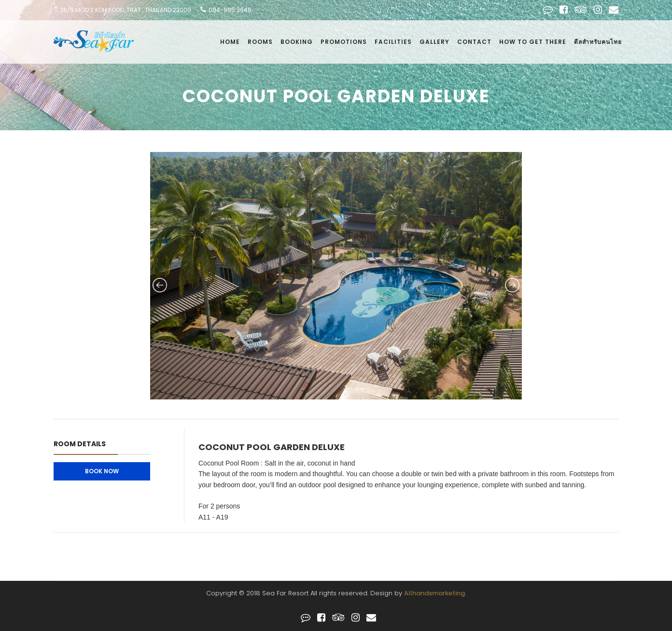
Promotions (344, 42)
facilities (393, 42)
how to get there (533, 42)
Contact (474, 42)
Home (230, 42)
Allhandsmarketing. (435, 593)
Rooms (260, 42)
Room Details (80, 444)
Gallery (434, 42)
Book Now (102, 471)
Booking (297, 42)
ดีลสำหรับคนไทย (598, 42)
